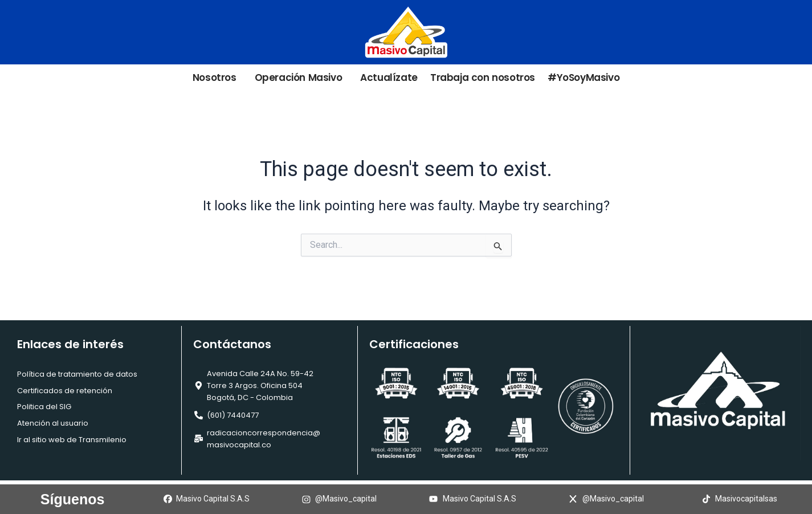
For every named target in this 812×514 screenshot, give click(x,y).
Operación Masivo (301, 78)
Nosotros (217, 78)
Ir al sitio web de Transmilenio (72, 440)
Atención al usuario (53, 423)
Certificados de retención (65, 391)
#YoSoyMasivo (584, 78)
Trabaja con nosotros (483, 78)
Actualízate (389, 78)
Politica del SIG (44, 407)
